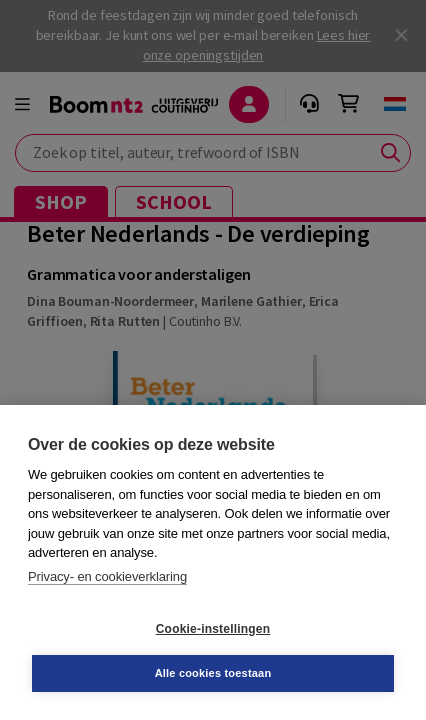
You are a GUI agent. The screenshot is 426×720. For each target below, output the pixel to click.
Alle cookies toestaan (213, 673)
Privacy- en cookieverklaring (107, 576)
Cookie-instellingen (213, 629)
